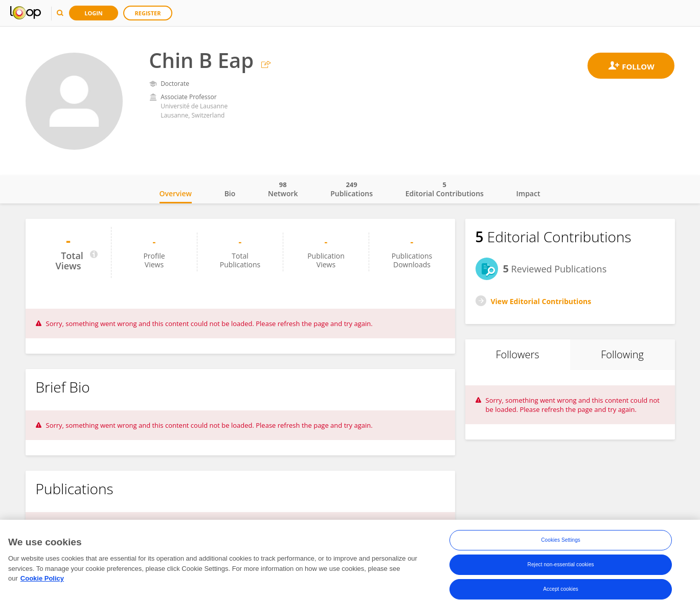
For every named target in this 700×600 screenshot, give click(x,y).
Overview (176, 193)
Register (148, 13)
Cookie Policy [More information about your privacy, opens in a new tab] (42, 579)
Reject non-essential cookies (561, 564)
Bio (230, 193)
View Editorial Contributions (541, 301)
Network (283, 189)
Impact (528, 193)
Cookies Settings (561, 540)
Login (94, 13)
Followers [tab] (517, 354)
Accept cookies (561, 589)
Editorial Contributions (445, 189)
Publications (352, 189)
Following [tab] (622, 354)
